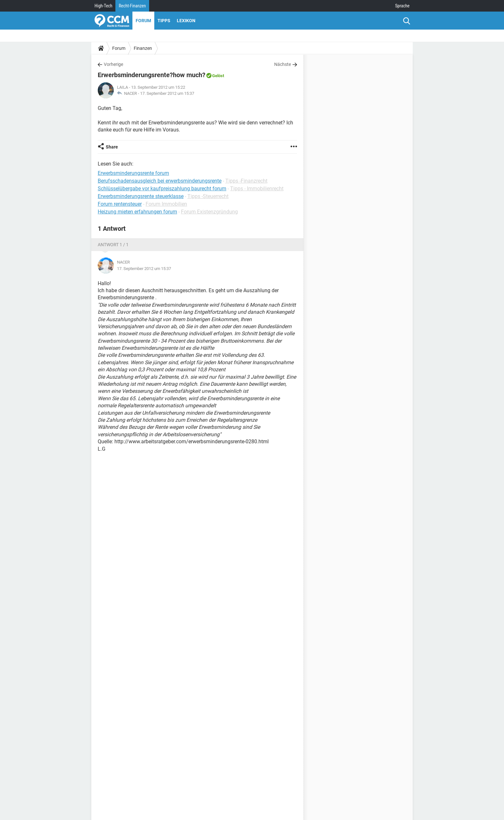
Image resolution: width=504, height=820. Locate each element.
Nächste (283, 64)
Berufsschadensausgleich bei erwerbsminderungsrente (160, 181)
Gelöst (218, 76)
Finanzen (143, 48)
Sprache (402, 6)
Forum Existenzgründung (209, 212)
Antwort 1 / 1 (113, 245)
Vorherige (113, 64)
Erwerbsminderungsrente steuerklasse (141, 196)
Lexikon (186, 21)
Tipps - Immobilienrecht (257, 189)
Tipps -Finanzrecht (246, 181)
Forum (143, 21)
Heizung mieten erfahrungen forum (137, 212)
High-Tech (103, 6)
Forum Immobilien (166, 204)
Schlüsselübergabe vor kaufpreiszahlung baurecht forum (162, 189)
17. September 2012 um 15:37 (167, 93)
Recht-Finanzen (132, 6)
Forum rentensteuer (120, 204)
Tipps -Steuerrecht (208, 196)
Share (112, 147)
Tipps (164, 21)
